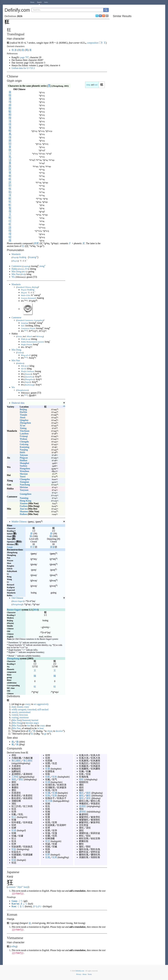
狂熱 (48, 795)
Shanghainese (22, 390)
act (35, 704)
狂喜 (14, 830)
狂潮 (48, 782)
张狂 (21, 779)
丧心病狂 (28, 760)
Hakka (15, 269)
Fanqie (10, 547)
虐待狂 (83, 811)
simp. (88, 85)
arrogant (22, 709)
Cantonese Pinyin (28, 328)
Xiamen (28, 374)
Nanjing (24, 449)
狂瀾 (48, 793)
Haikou (23, 514)
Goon (14, 901)
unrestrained (25, 712)
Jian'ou (23, 509)
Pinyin (15, 257)
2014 (35, 609)
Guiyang (24, 444)
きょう (24, 903)
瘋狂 (81, 793)
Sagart (21, 601)
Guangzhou (38, 320)
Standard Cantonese (25, 320)
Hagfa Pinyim (26, 344)
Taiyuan (24, 455)
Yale (23, 325)
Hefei (22, 452)
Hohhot (23, 460)
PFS (27, 269)
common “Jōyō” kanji (18, 887)
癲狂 (81, 795)
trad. (96, 85)
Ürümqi (24, 436)
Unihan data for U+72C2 (23, 68)
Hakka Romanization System (32, 342)
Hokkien (20, 363)
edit (64, 406)
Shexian (24, 474)
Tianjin (23, 415)
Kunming (24, 447)
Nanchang (25, 484)
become (29, 723)
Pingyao (24, 457)
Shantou (24, 511)
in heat (40, 728)
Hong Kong (25, 500)
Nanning (24, 498)
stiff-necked (43, 709)
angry (36, 723)
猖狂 (81, 779)
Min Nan (16, 274)
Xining (23, 428)
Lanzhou (24, 433)
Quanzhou (29, 377)
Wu (13, 277)
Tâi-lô (23, 368)
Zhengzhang (17, 604)
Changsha (25, 479)
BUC (24, 271)
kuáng (23, 257)
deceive (59, 731)
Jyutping (26, 266)
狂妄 (14, 849)
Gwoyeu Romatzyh (28, 298)
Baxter (15, 601)
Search (39, 2)
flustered (26, 720)
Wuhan (23, 439)
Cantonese (16, 266)
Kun (14, 906)
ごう (21, 901)
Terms (90, 974)
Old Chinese (17, 598)
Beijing (35, 287)
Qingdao (24, 420)
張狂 (14, 779)
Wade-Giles (25, 295)
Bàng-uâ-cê (25, 355)
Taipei (27, 382)
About (84, 974)
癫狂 (88, 795)
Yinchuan (25, 431)
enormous (24, 717)
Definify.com (80, 971)
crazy (28, 704)
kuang (33, 257)
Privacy (79, 974)
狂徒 (14, 860)
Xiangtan (24, 482)
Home (32, 2)
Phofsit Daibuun (27, 371)
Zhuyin (15, 261)
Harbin (23, 412)
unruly (15, 712)
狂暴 (48, 768)
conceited (32, 709)
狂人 (14, 817)
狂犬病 (49, 801)
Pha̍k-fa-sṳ (25, 339)
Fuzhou (20, 352)
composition (93, 43)
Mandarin (16, 254)
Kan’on (15, 903)
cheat (50, 731)
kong (42, 266)
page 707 (24, 57)
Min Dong (16, 271)
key (26, 330)
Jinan (23, 417)
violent (15, 715)
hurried (35, 720)
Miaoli (29, 336)
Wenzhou (24, 471)
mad (14, 707)
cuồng (14, 946)
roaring (15, 717)
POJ (23, 274)
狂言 (48, 841)
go (45, 733)
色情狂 (83, 806)
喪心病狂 (16, 760)
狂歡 (48, 776)
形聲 (36, 243)
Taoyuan (24, 490)
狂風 (48, 857)
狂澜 (55, 793)
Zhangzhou (29, 379)
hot (29, 725)
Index (46, 2)
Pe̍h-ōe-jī (25, 366)
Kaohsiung (29, 385)
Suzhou (23, 466)
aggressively (43, 704)
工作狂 (15, 776)
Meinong (40, 336)
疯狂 (88, 793)
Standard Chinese (24, 287)
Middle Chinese (19, 521)
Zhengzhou (25, 423)
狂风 (55, 857)
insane (20, 707)
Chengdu (24, 441)
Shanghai (24, 463)
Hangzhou (25, 468)
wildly (15, 709)
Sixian (21, 269)
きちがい (38, 906)
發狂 (81, 798)
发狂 (88, 798)
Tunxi (23, 476)
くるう (21, 906)
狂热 (55, 795)
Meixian (24, 487)
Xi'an (22, 425)
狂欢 (55, 776)
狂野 (48, 854)
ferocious (24, 715)
